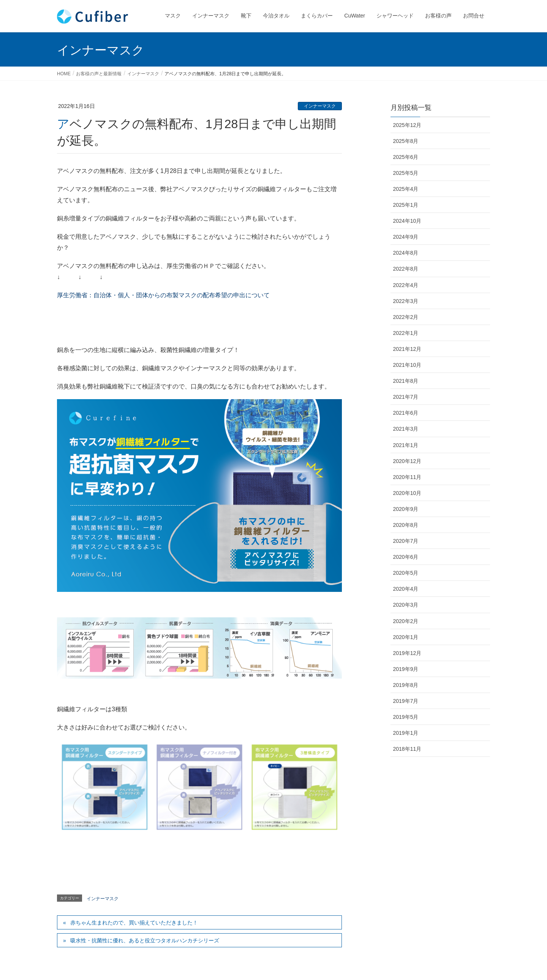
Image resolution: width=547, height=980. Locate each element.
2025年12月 (407, 125)
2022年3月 (406, 301)
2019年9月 (406, 669)
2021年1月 (406, 445)
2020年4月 (406, 589)
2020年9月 (406, 509)
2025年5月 (406, 173)
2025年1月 (406, 205)
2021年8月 (406, 381)
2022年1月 (406, 333)
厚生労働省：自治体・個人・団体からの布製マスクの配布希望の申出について (163, 295)
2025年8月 (406, 141)
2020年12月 (407, 461)
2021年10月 (407, 365)
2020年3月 (406, 605)
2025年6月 (406, 157)
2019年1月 (406, 733)
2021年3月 (406, 429)
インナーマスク (320, 106)
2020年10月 (407, 493)
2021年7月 (406, 397)
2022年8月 (406, 269)
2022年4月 (406, 285)
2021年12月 (407, 349)
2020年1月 (406, 637)
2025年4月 (406, 189)
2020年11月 (407, 477)
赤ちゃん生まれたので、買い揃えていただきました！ (134, 923)
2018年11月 (407, 749)
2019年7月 (406, 701)
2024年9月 (406, 237)
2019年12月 (407, 653)
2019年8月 (406, 685)
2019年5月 (406, 717)
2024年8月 (406, 253)
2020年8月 (406, 525)
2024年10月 (407, 221)
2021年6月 (406, 413)
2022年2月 (406, 317)
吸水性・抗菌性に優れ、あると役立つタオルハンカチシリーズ (145, 940)
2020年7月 (406, 541)
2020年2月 (406, 621)
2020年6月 (406, 557)
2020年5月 (406, 573)
